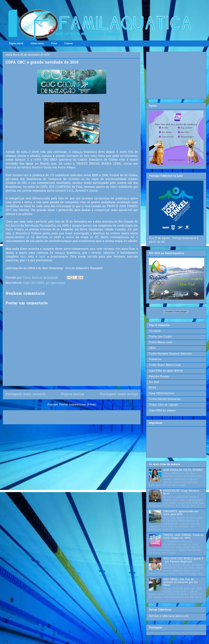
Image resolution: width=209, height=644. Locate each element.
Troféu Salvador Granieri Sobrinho (170, 354)
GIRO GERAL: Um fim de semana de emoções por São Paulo (181, 582)
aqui (23, 257)
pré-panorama (55, 283)
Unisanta (155, 331)
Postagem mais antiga (119, 394)
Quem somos (37, 43)
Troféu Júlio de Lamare (163, 405)
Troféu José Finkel (160, 337)
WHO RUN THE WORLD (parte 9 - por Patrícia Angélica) (183, 560)
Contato (69, 43)
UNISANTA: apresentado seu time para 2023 (181, 513)
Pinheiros (155, 359)
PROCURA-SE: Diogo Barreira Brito (181, 492)
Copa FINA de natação (162, 411)
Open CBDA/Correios (162, 394)
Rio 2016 (154, 382)
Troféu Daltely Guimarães (165, 399)
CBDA (152, 348)
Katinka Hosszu (159, 377)
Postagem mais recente (25, 394)
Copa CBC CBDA (34, 283)
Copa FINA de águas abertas (166, 371)
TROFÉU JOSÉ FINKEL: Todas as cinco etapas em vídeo (183, 537)
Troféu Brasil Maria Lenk (165, 365)
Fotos (54, 43)
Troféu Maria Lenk (161, 343)
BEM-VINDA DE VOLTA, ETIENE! (183, 470)
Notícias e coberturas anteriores (169, 616)
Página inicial (16, 43)
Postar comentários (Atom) (78, 405)
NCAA (152, 388)
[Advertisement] (176, 75)
